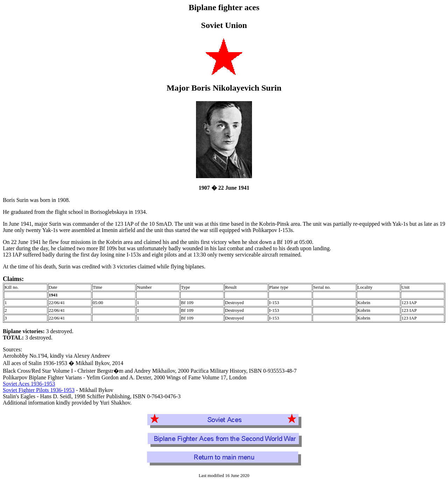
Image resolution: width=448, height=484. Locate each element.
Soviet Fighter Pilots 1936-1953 (39, 390)
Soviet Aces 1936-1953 (29, 384)
